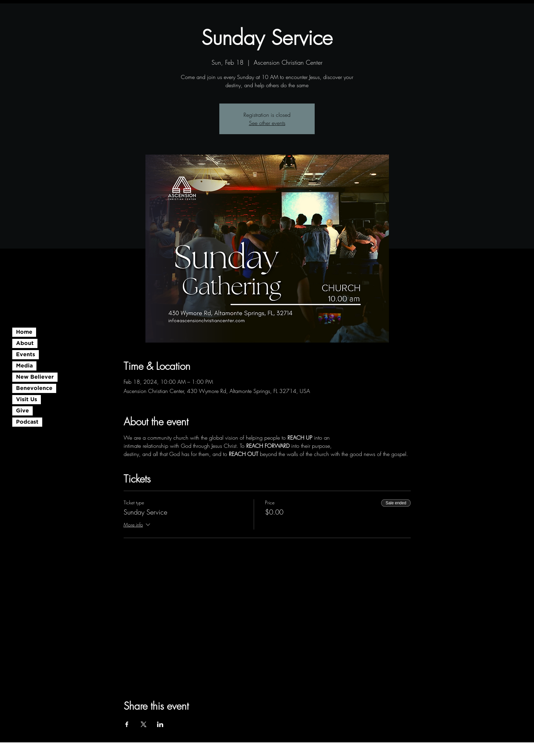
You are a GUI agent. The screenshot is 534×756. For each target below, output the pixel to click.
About (25, 343)
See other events (267, 123)
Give (22, 411)
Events (26, 355)
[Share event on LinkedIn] (160, 724)
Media (24, 366)
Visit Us (27, 400)
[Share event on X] (144, 724)
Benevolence (34, 388)
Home (24, 332)
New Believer (35, 377)
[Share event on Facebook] (127, 724)
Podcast (27, 422)
